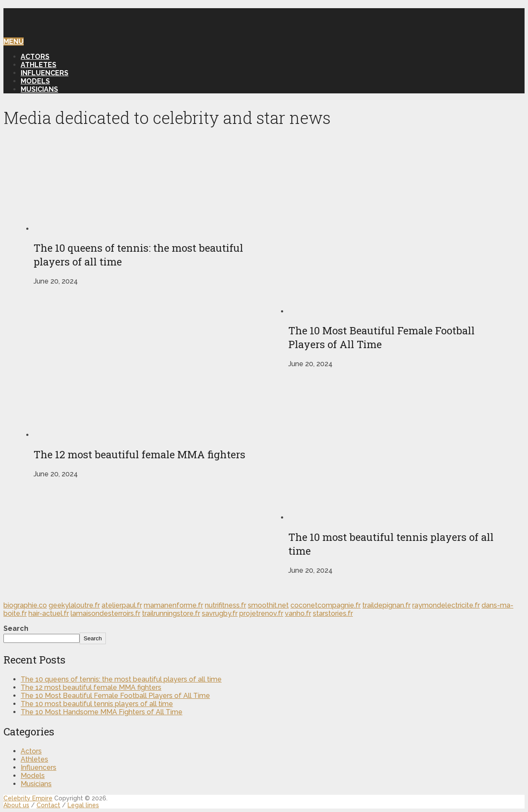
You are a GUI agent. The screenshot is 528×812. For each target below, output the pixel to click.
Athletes (39, 65)
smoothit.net (268, 605)
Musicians (39, 89)
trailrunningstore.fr (171, 613)
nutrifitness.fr (225, 605)
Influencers (45, 73)
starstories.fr (333, 613)
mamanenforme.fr (173, 605)
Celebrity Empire (28, 798)
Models (35, 81)
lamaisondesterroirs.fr (105, 613)
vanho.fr (298, 613)
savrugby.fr (220, 613)
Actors (35, 57)
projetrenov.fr (261, 613)
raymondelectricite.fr (446, 605)
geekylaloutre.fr (74, 605)
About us (16, 805)
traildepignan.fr (386, 605)
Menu (14, 42)
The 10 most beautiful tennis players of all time (97, 704)
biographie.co (25, 605)
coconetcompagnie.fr (326, 605)
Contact (48, 805)
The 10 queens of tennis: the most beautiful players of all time (121, 679)
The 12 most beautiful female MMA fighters (91, 687)
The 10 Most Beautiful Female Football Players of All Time (115, 696)
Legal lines (83, 805)
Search (16, 628)
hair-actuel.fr (49, 613)
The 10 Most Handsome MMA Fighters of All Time (102, 712)
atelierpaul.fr (122, 605)
